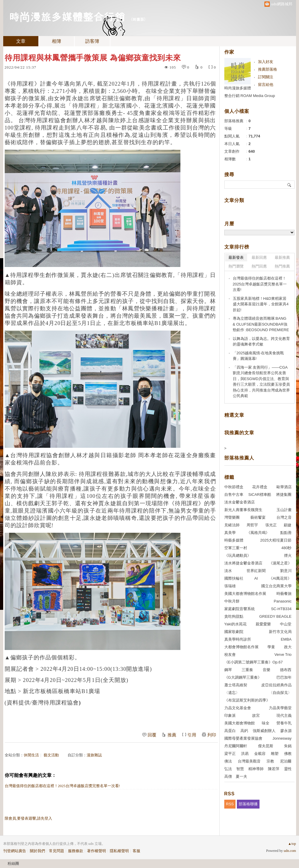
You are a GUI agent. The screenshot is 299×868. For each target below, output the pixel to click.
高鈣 (244, 731)
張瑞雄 (230, 586)
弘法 (228, 769)
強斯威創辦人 (264, 731)
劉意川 (286, 571)
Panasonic (283, 601)
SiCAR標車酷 (260, 495)
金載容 (260, 754)
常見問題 (57, 851)
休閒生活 (31, 755)
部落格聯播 (248, 804)
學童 (271, 647)
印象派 (230, 715)
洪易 (245, 754)
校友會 (230, 655)
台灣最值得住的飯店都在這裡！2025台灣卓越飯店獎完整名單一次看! (62, 786)
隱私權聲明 (119, 851)
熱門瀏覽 (236, 266)
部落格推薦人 (239, 458)
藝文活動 (51, 755)
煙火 (288, 555)
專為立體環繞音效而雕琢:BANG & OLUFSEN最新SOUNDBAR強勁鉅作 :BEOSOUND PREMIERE (261, 324)
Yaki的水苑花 (235, 624)
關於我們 (37, 851)
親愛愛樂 (263, 624)
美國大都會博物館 (240, 723)
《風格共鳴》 (258, 533)
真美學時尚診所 (238, 639)
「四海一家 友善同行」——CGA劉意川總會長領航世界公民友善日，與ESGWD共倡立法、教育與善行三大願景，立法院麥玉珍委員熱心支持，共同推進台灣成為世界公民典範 (261, 382)
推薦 (172, 735)
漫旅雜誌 (94, 755)
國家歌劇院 (234, 632)
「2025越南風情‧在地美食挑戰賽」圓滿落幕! (258, 356)
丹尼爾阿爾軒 (236, 746)
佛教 (288, 754)
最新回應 (259, 257)
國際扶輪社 (234, 578)
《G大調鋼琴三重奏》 (243, 677)
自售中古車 (234, 495)
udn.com (290, 851)
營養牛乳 (284, 723)
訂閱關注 (266, 77)
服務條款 (76, 851)
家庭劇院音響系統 (240, 609)
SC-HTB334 (281, 609)
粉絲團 (13, 863)
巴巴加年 (284, 677)
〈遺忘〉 (232, 693)
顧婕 (288, 525)
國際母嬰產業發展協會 (243, 738)
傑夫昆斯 (266, 746)
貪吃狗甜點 (234, 616)
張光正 (271, 525)
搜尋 (289, 185)
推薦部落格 (268, 69)
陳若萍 (274, 769)
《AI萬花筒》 (280, 578)
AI (256, 578)
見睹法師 (232, 525)
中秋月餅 (232, 601)
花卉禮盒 (260, 487)
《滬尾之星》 (280, 563)
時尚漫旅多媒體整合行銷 (67, 16)
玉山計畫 (284, 510)
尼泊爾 (286, 761)
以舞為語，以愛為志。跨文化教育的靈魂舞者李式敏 (261, 342)
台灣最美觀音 (249, 761)
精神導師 (256, 769)
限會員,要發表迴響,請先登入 (29, 818)
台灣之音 (284, 517)
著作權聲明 (96, 851)
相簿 (57, 41)
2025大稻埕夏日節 (276, 540)
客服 (136, 851)
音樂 (266, 670)
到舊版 (138, 19)
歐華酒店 (284, 487)
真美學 (230, 533)
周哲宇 (252, 525)
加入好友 (266, 62)
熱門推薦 (282, 266)
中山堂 (286, 624)
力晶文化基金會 (238, 708)
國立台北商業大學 (276, 586)
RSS (230, 804)
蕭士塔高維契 (236, 685)
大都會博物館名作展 (241, 647)
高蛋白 (230, 731)
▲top (292, 844)
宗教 (270, 761)
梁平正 (230, 754)
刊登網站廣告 (15, 851)
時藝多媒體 (234, 540)
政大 (288, 647)
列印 (212, 735)
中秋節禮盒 (234, 487)
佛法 (228, 761)
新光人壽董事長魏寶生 (243, 510)
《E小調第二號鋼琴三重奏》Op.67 (254, 662)
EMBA (286, 639)
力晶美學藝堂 (280, 708)
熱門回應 (259, 266)
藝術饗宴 (258, 517)
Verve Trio (283, 655)
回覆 (152, 735)
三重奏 (247, 670)
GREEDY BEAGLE (275, 616)
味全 (266, 723)
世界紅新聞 (256, 571)
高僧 (228, 776)
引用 (192, 735)
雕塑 (275, 754)
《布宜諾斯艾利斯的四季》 (247, 700)
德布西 (286, 670)
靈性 (288, 769)
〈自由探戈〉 (280, 693)
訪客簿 (92, 41)
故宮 (256, 715)
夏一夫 (241, 776)
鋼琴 (228, 670)
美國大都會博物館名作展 (245, 594)
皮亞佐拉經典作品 (276, 685)
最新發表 (236, 257)
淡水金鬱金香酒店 (240, 502)
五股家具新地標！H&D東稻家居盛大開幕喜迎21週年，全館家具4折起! (261, 304)
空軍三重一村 (236, 548)
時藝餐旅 (284, 594)
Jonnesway (282, 738)
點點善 (286, 533)
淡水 (228, 571)
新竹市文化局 (280, 632)
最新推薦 (282, 257)
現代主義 (284, 715)
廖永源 (286, 731)
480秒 (287, 548)
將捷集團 (284, 495)
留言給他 (266, 85)
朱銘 (288, 746)
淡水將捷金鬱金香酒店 (243, 563)
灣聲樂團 (232, 517)
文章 (21, 41)
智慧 (240, 769)
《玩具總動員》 (238, 555)
